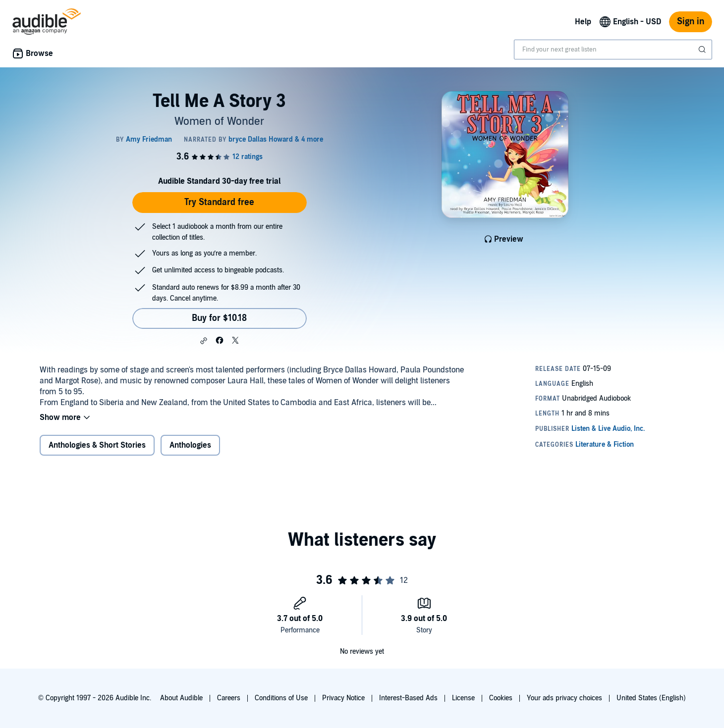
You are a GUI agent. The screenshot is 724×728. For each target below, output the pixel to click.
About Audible (181, 698)
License (463, 698)
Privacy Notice (343, 698)
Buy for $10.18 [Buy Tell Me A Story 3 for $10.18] (219, 318)
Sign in (691, 22)
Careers (229, 698)
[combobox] (613, 50)
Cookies (501, 698)
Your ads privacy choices (564, 698)
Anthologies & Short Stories (97, 445)
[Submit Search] (703, 50)
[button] (204, 341)
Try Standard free (219, 202)
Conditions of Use (281, 698)
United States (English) (651, 698)
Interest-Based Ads (408, 698)
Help (583, 22)
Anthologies (190, 445)
